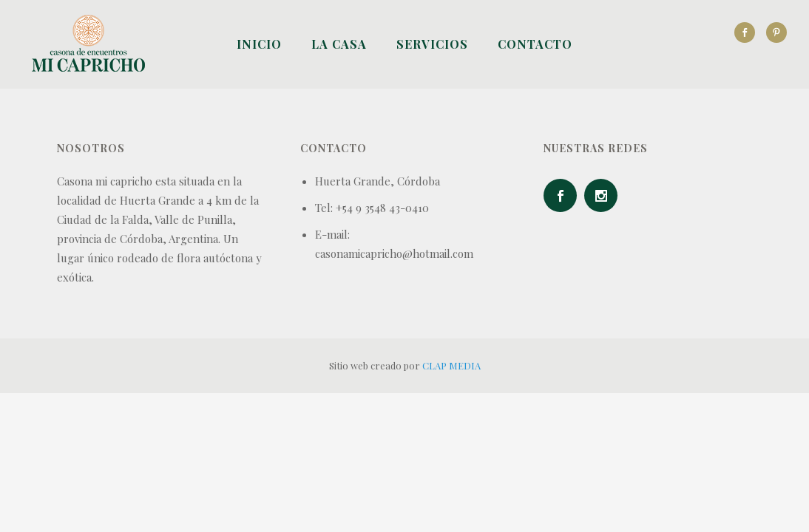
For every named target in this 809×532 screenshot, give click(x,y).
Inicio (259, 44)
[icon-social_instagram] (605, 195)
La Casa (339, 44)
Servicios (432, 44)
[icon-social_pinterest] (776, 33)
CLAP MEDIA (451, 365)
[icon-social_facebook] (748, 33)
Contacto (535, 44)
